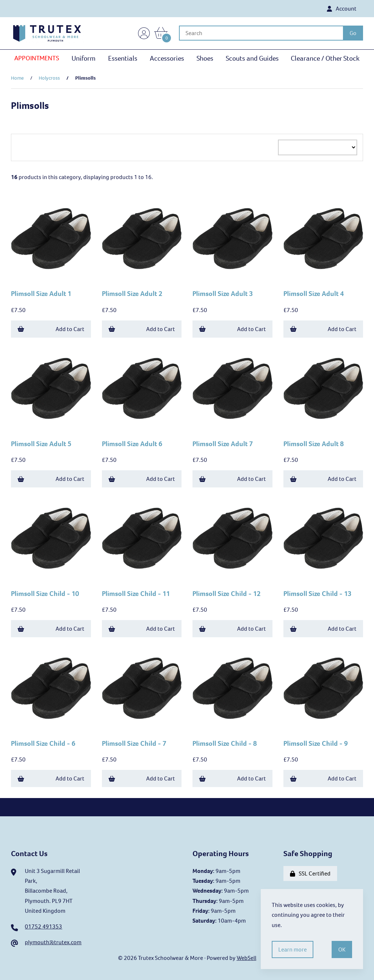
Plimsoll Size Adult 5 (41, 444)
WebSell (247, 958)
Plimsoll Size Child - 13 (317, 594)
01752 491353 (43, 926)
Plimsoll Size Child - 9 (316, 743)
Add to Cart (51, 329)
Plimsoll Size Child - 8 (225, 743)
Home (17, 78)
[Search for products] (261, 33)
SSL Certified (310, 873)
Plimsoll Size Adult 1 (41, 294)
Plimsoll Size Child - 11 (136, 594)
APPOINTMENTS (37, 58)
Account (342, 9)
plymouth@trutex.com (53, 942)
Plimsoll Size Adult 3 (223, 294)
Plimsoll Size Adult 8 (314, 444)
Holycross (49, 78)
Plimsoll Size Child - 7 (134, 743)
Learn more (293, 949)
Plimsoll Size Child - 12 (226, 594)
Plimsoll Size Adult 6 (132, 444)
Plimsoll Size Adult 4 (314, 294)
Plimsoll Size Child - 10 (45, 594)
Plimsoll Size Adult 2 (132, 294)
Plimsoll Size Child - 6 (43, 743)
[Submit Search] (353, 33)
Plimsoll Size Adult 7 (223, 444)
